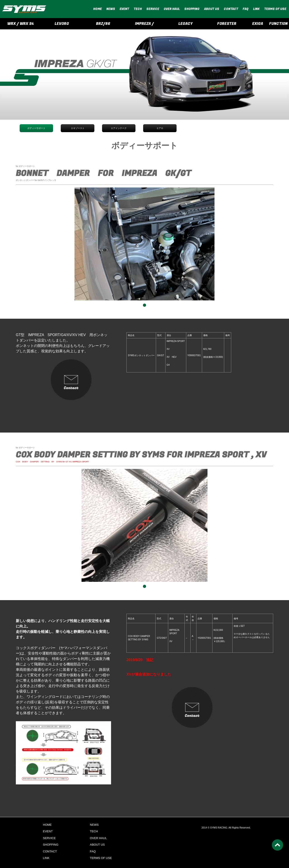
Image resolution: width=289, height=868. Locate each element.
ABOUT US (212, 9)
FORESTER (227, 24)
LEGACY (185, 24)
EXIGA (258, 24)
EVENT (124, 9)
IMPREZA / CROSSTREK (144, 25)
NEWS (111, 9)
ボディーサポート (36, 128)
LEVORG (62, 24)
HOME (98, 9)
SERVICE (153, 9)
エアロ (160, 128)
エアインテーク (119, 128)
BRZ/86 (103, 24)
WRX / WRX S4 (21, 24)
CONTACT (231, 9)
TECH (138, 9)
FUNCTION (278, 24)
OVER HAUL (172, 9)
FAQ (246, 9)
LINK (256, 9)
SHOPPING (192, 9)
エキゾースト (78, 128)
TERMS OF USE (275, 9)
